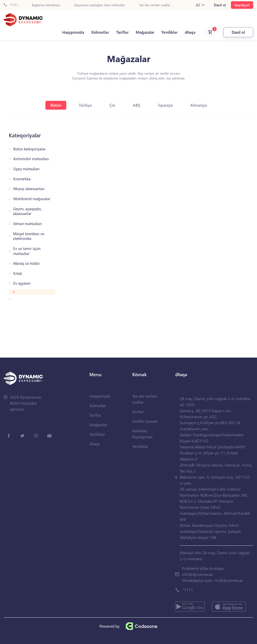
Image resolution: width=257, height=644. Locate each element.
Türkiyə (85, 105)
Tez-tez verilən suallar (155, 5)
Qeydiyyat (242, 5)
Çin (112, 105)
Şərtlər (138, 412)
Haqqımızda (73, 32)
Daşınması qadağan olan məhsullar (100, 5)
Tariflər (122, 32)
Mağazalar (145, 32)
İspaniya (165, 105)
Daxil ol (220, 5)
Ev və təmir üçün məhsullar (27, 251)
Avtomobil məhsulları (31, 159)
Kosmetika (22, 179)
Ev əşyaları (22, 283)
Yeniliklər (170, 32)
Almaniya (199, 105)
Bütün (56, 105)
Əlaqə (190, 32)
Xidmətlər (100, 32)
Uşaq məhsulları (26, 169)
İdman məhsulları (28, 224)
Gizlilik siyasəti (145, 421)
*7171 (11, 5)
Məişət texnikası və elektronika (29, 236)
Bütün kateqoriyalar (29, 149)
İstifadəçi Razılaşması (142, 434)
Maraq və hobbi (26, 263)
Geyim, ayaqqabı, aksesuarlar (27, 211)
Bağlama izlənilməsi (46, 5)
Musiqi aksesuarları (29, 189)
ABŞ (137, 105)
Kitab (18, 273)
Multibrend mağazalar (32, 199)
